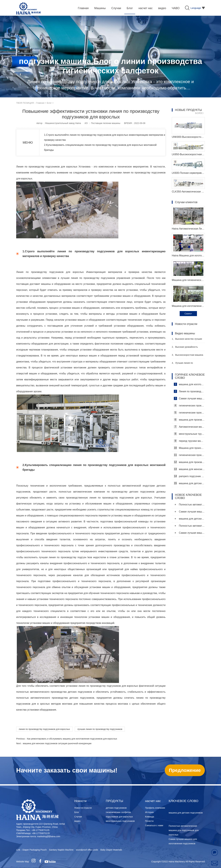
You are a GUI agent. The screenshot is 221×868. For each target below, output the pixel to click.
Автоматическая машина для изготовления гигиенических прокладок (189, 427)
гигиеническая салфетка (118, 812)
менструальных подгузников (120, 821)
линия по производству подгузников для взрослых (44, 729)
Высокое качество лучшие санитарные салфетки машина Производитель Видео (188, 340)
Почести (149, 821)
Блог (49, 103)
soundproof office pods (87, 850)
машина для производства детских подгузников (189, 462)
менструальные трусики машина (189, 434)
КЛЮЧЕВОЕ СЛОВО (184, 801)
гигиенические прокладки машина (189, 413)
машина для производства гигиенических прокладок (189, 420)
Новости (80, 801)
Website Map (23, 862)
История (149, 812)
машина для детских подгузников (189, 483)
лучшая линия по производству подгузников (100, 729)
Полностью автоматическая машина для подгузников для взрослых (190, 505)
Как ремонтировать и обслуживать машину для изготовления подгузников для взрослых (72, 739)
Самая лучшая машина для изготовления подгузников (190, 512)
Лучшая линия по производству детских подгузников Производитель (186, 364)
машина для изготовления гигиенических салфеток (189, 384)
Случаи (78, 817)
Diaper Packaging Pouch (35, 850)
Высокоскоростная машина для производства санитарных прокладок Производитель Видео (187, 356)
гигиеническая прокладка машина (189, 455)
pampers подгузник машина (189, 476)
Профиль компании (155, 808)
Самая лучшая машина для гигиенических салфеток (189, 398)
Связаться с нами (154, 825)
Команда (150, 817)
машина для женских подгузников (189, 469)
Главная (40, 103)
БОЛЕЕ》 (200, 113)
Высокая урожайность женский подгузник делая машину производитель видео (187, 348)
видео (77, 821)
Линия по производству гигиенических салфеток (189, 391)
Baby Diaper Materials (111, 850)
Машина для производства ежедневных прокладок (189, 448)
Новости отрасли (83, 808)
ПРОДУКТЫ (114, 801)
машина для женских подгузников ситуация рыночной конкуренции (57, 743)
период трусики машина (189, 441)
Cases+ (188, 314)
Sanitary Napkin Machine (61, 850)
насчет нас (153, 801)
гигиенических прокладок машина (189, 405)
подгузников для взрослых (119, 817)
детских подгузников (116, 808)
